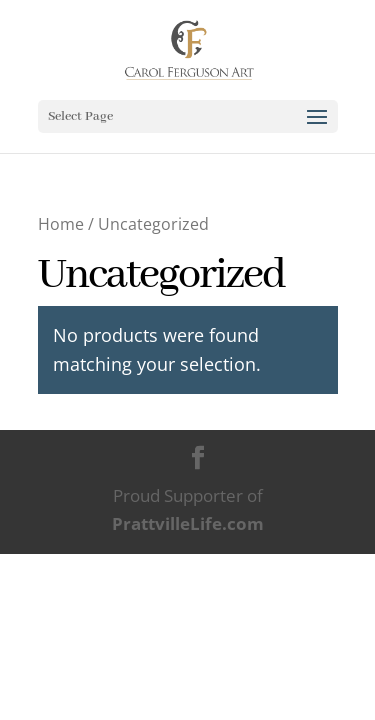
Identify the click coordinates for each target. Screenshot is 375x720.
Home (61, 224)
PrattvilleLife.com (188, 523)
